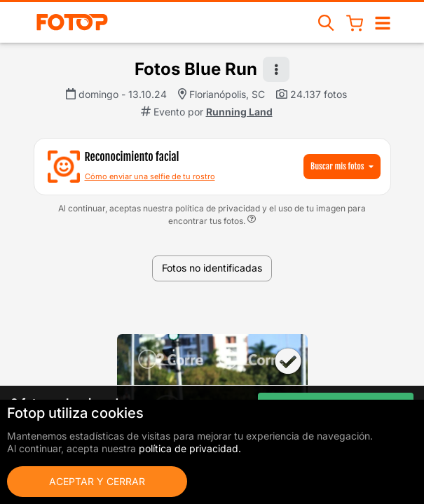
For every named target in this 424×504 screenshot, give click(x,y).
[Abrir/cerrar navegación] (383, 22)
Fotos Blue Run (196, 69)
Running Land (239, 112)
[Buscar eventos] (327, 22)
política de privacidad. (190, 448)
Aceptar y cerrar (97, 481)
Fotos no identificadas (212, 268)
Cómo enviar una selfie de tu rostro (150, 176)
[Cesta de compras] (355, 22)
